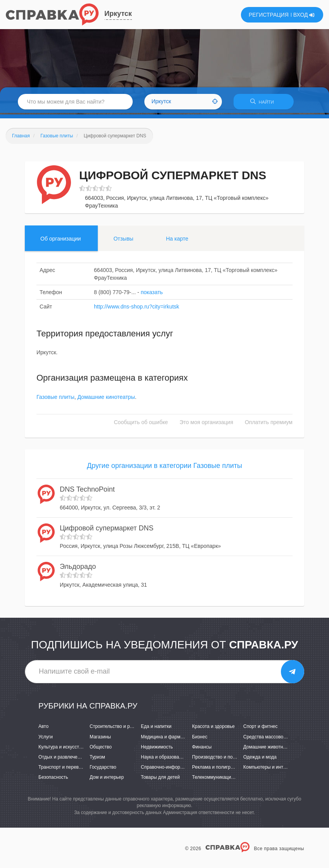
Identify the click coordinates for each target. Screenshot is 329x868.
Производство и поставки (219, 759)
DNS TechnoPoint (87, 491)
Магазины (100, 738)
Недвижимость (157, 748)
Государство (103, 769)
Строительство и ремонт (116, 728)
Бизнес (200, 738)
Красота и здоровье (213, 728)
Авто (43, 728)
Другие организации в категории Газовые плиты (164, 467)
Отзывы (123, 240)
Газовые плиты (55, 398)
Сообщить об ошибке (141, 423)
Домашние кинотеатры (106, 398)
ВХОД (304, 15)
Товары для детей (160, 779)
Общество (101, 748)
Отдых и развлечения (62, 759)
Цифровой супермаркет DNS (107, 530)
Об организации (61, 240)
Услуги (46, 738)
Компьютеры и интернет (269, 769)
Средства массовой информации (279, 738)
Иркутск (118, 14)
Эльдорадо (78, 568)
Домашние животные (266, 748)
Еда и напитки (156, 728)
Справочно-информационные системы (183, 769)
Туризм (97, 759)
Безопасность (53, 779)
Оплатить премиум (269, 423)
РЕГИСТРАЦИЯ (269, 15)
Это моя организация (206, 423)
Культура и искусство (61, 748)
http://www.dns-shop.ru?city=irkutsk (137, 308)
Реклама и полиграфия (217, 769)
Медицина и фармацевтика (171, 738)
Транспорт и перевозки (63, 769)
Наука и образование (164, 759)
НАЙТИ (267, 103)
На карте (177, 240)
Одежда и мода (260, 759)
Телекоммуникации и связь (221, 779)
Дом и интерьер (107, 779)
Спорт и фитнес (261, 728)
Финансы (202, 748)
